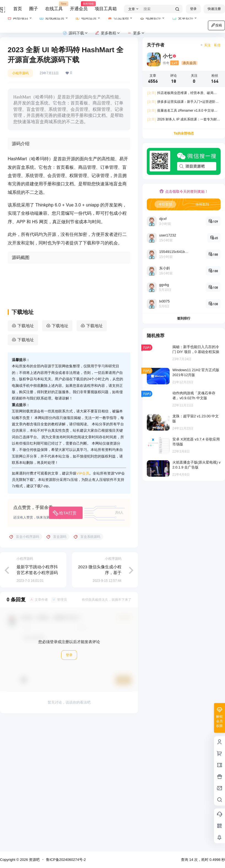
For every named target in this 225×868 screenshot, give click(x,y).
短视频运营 (54, 18)
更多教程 (108, 33)
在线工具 (54, 6)
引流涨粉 (120, 18)
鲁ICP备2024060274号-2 (66, 860)
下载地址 (26, 456)
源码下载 (76, 33)
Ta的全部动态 (184, 133)
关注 (205, 45)
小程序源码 (20, 73)
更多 (136, 33)
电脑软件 (153, 18)
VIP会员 (83, 603)
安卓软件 (185, 18)
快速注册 (214, 9)
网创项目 (20, 18)
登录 (193, 9)
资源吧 (34, 860)
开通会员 (79, 6)
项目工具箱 (106, 9)
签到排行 (184, 318)
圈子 (34, 9)
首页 (18, 9)
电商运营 (88, 18)
